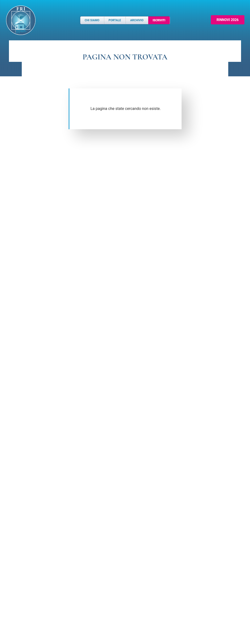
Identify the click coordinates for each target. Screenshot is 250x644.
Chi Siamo (92, 20)
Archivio (137, 20)
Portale (115, 20)
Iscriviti (159, 20)
